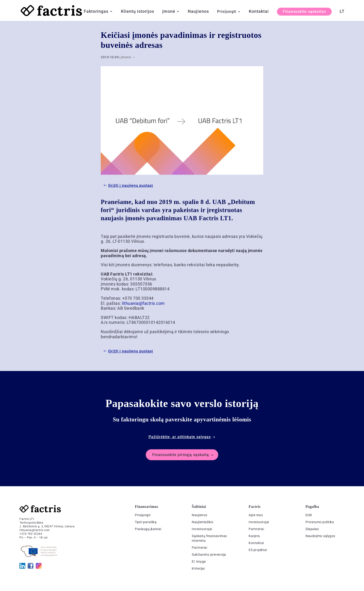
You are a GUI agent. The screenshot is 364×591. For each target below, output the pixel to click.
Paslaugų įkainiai (148, 529)
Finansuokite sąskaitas (304, 11)
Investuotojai (202, 529)
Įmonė (169, 12)
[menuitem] (342, 15)
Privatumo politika (320, 522)
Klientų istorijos (138, 12)
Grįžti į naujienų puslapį (131, 186)
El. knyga (199, 561)
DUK (309, 515)
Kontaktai (259, 12)
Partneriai (199, 548)
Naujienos (198, 12)
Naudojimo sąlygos (320, 536)
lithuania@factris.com (143, 303)
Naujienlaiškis (202, 522)
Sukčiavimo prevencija (209, 555)
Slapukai (312, 529)
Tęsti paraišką (146, 522)
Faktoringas (96, 12)
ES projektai (258, 550)
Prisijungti (227, 12)
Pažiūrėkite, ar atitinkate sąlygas (180, 437)
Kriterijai (198, 568)
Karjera (254, 536)
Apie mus (256, 515)
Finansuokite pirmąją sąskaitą (181, 455)
